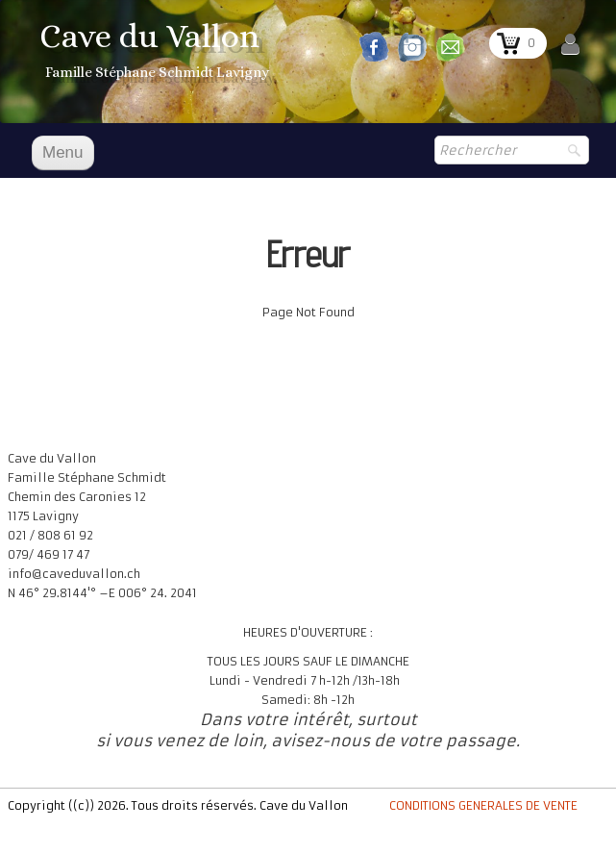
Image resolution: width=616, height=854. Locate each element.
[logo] (157, 52)
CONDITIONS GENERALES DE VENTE (483, 805)
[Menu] (63, 153)
